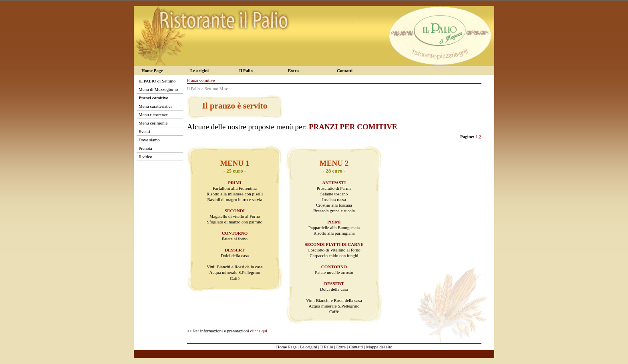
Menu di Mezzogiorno (158, 89)
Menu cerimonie (153, 123)
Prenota (145, 148)
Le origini (199, 70)
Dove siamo (149, 140)
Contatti (345, 70)
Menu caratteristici (155, 106)
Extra (293, 70)
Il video (145, 157)
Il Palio (246, 70)
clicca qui (259, 331)
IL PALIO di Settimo (157, 81)
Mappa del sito (379, 347)
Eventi (144, 131)
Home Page (152, 70)
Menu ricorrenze (153, 115)
